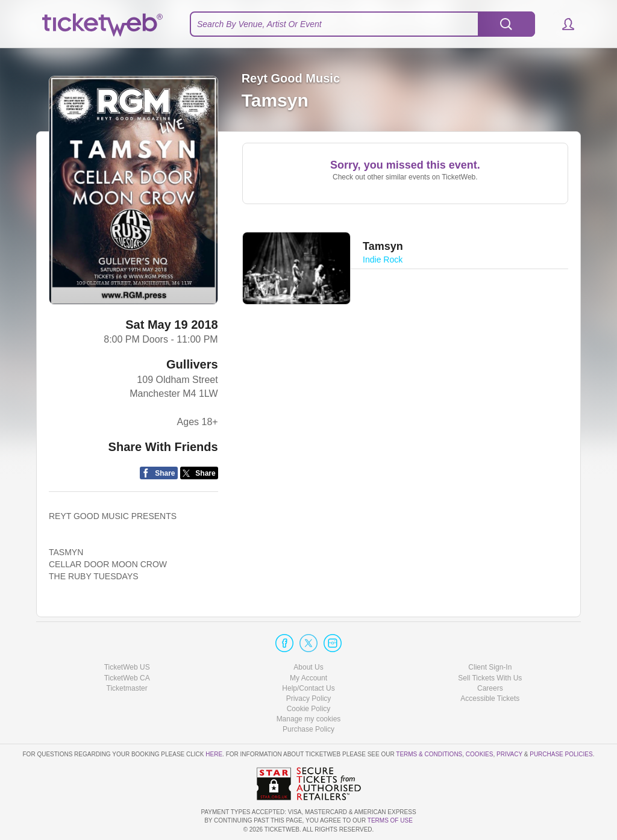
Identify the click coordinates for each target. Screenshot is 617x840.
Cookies (480, 754)
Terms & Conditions (429, 754)
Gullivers (192, 364)
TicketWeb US (127, 667)
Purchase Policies (561, 754)
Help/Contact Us (308, 688)
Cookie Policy (309, 709)
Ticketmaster (127, 688)
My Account (308, 678)
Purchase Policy (308, 729)
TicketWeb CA (127, 678)
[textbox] (362, 24)
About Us (308, 667)
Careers (490, 688)
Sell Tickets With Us (490, 678)
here (214, 754)
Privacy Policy (309, 698)
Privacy (509, 754)
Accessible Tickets (490, 698)
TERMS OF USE (390, 820)
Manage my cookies (309, 719)
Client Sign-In (490, 667)
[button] (562, 24)
